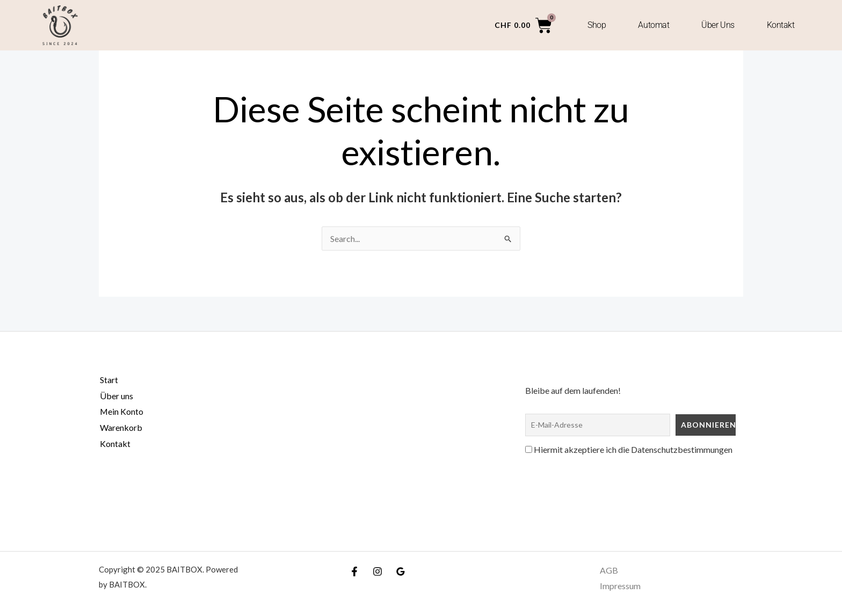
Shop (597, 25)
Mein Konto (121, 411)
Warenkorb (120, 427)
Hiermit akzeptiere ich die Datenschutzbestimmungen (629, 449)
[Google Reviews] (401, 571)
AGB (609, 570)
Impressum (620, 586)
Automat (654, 25)
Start (108, 380)
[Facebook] (354, 571)
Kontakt (781, 25)
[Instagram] (378, 571)
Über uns (718, 25)
